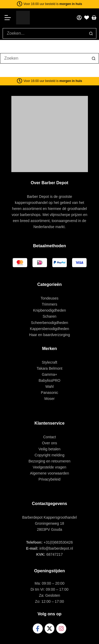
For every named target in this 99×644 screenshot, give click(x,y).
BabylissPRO (49, 380)
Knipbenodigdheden (49, 310)
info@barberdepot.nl (56, 548)
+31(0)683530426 (58, 542)
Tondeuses (50, 298)
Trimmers (49, 304)
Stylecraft (49, 362)
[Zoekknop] (91, 33)
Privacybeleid (49, 479)
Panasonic (49, 393)
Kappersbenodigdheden (49, 329)
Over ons (49, 443)
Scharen (49, 316)
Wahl (49, 387)
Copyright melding (49, 455)
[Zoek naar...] (44, 33)
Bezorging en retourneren (49, 461)
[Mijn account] (79, 18)
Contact (49, 437)
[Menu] (9, 18)
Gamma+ (50, 374)
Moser (49, 399)
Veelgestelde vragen (49, 467)
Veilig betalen (49, 449)
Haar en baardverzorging (49, 335)
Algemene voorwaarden (50, 473)
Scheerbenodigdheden (49, 323)
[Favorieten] (87, 18)
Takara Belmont (49, 368)
